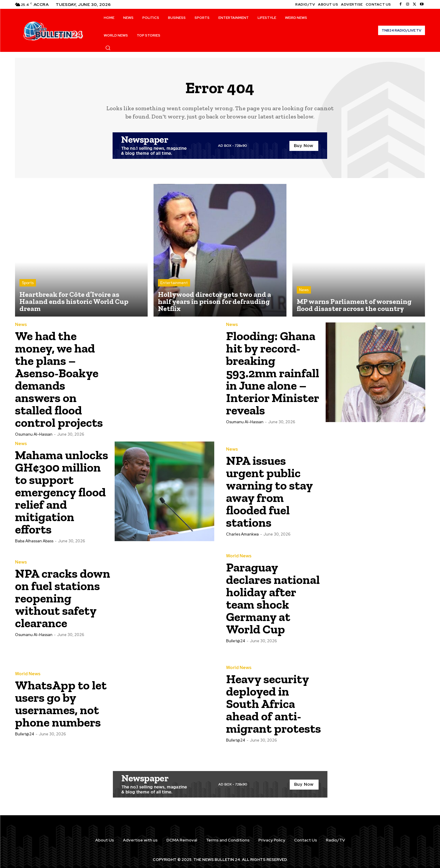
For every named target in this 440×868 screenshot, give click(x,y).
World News (239, 556)
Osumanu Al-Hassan (34, 434)
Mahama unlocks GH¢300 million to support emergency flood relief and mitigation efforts (62, 492)
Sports (28, 283)
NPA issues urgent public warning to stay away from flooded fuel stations (270, 491)
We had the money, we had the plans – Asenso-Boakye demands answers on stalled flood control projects (59, 379)
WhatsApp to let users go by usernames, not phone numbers (61, 704)
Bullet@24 (236, 641)
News (304, 290)
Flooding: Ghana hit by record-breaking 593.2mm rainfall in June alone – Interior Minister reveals (273, 373)
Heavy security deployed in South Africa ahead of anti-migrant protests (273, 704)
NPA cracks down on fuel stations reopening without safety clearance (63, 598)
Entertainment (174, 283)
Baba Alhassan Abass (34, 541)
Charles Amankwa (242, 534)
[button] (108, 48)
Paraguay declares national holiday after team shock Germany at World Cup (273, 598)
